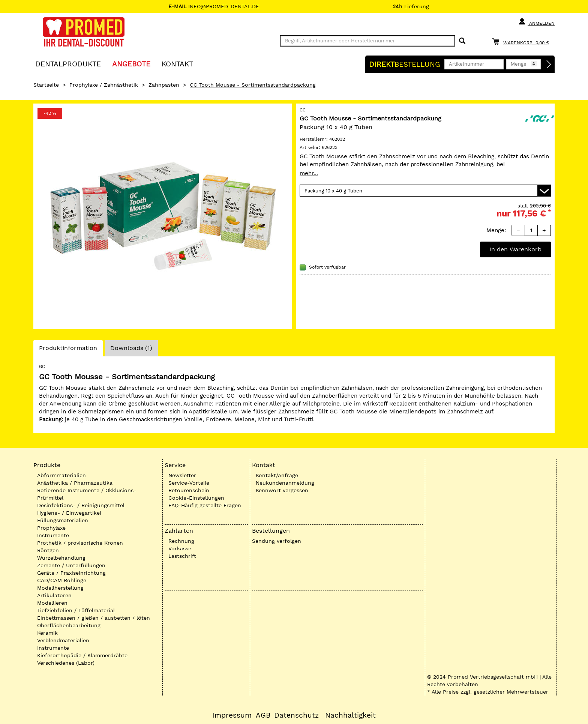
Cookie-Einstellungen (196, 498)
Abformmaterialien (61, 475)
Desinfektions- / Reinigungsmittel (81, 505)
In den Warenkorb (515, 249)
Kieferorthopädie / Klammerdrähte (82, 655)
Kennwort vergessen (282, 490)
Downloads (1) (131, 348)
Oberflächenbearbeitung (69, 625)
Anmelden (536, 22)
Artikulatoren (54, 595)
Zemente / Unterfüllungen (71, 565)
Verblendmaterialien (63, 640)
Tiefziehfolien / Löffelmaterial (76, 610)
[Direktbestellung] (549, 65)
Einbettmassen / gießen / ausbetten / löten (94, 618)
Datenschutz (296, 715)
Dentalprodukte (68, 64)
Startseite (46, 85)
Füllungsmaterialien (63, 520)
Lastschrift (182, 556)
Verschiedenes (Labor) (66, 663)
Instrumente (53, 535)
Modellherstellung (60, 588)
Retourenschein (189, 490)
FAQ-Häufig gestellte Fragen (205, 505)
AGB (263, 715)
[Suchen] (462, 41)
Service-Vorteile (189, 483)
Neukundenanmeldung (285, 483)
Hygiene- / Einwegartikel (69, 513)
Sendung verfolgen (277, 541)
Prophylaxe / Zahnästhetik (104, 85)
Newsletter (182, 475)
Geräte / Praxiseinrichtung (71, 573)
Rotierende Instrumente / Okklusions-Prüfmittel (87, 494)
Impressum (232, 715)
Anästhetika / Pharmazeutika (75, 483)
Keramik (47, 633)
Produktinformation (68, 350)
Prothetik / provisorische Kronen (80, 543)
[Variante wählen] (425, 191)
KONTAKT (177, 64)
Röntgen (48, 550)
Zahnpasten (164, 85)
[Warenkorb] (522, 41)
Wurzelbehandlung (61, 558)
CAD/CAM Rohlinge (62, 580)
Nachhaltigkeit (350, 715)
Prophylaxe (51, 528)
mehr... (309, 173)
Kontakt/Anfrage (277, 475)
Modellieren (52, 603)
